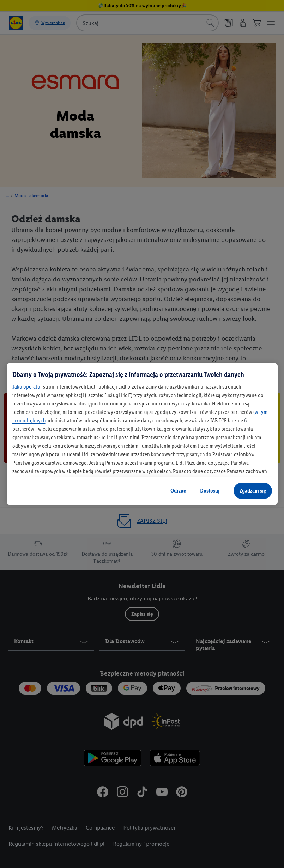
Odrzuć (178, 491)
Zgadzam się (253, 491)
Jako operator (27, 387)
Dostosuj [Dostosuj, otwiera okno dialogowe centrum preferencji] (210, 491)
